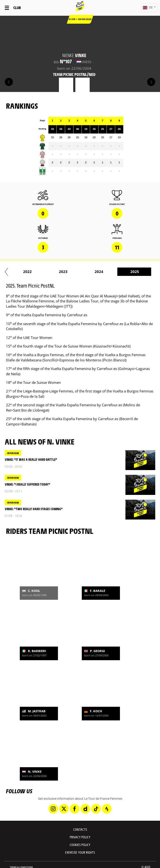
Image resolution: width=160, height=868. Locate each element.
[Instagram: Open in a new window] (53, 809)
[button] (149, 8)
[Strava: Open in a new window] (107, 809)
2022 (42, 272)
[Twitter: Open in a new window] (64, 809)
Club (17, 8)
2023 (78, 272)
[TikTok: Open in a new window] (96, 809)
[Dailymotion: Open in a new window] (85, 809)
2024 (114, 272)
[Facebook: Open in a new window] (75, 809)
